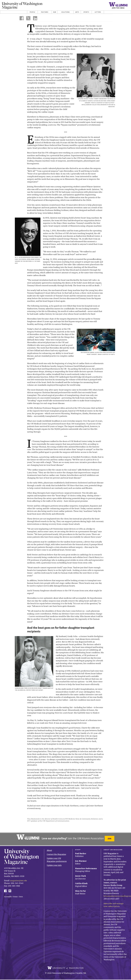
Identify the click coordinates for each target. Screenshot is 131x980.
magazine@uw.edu (19, 879)
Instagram (11, 889)
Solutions (65, 12)
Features (45, 12)
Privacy (15, 895)
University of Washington (65, 968)
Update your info (54, 864)
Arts (77, 12)
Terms (21, 895)
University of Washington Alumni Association (28, 837)
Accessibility (8, 895)
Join (110, 839)
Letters (98, 12)
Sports (86, 12)
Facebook (6, 889)
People (32, 12)
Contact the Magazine (56, 853)
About (49, 849)
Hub (54, 12)
